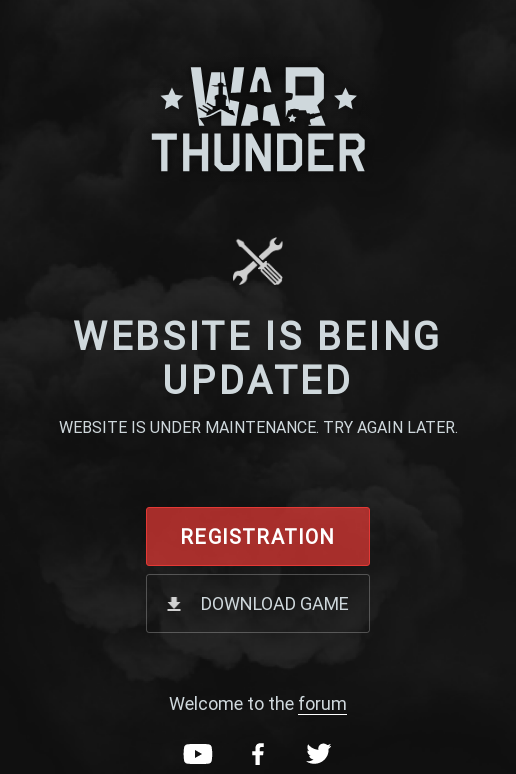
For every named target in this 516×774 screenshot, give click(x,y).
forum (322, 703)
